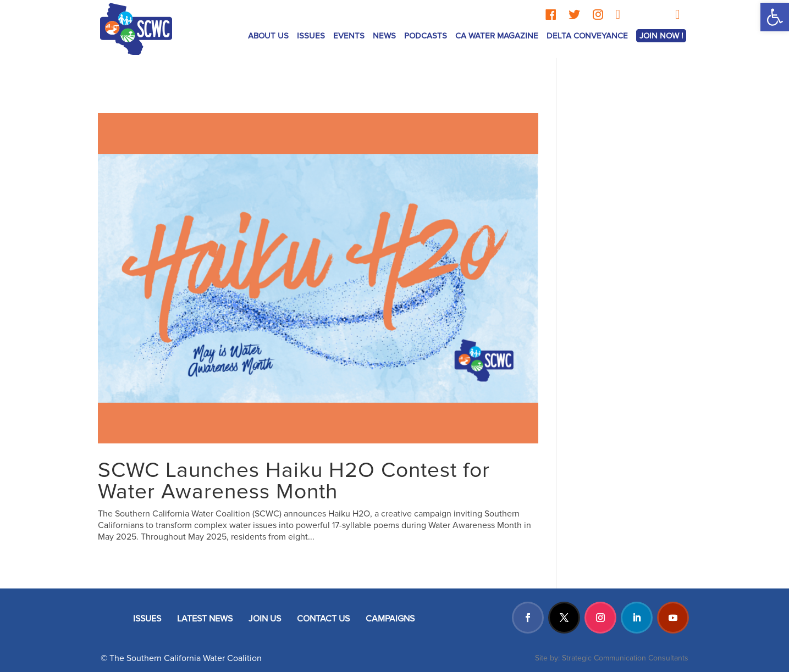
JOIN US (265, 619)
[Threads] (637, 15)
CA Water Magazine (497, 36)
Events (349, 36)
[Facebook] (551, 15)
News (384, 36)
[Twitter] (574, 15)
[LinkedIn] (618, 15)
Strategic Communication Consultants (625, 658)
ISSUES (311, 36)
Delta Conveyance (587, 36)
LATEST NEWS (205, 619)
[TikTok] (659, 15)
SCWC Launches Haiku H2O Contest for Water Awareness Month (294, 481)
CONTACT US (323, 619)
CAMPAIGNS (390, 619)
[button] (775, 17)
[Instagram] (598, 15)
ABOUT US (268, 36)
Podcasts (426, 36)
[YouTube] (678, 15)
